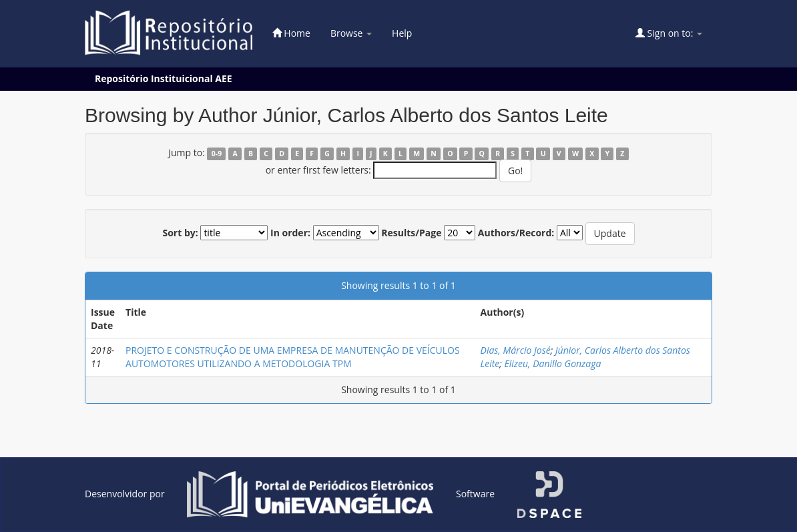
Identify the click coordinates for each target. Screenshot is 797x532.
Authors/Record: (516, 233)
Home (291, 33)
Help (402, 33)
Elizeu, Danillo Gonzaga (553, 363)
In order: (290, 233)
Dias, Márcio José (516, 350)
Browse (351, 33)
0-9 (217, 154)
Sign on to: (669, 33)
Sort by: (180, 233)
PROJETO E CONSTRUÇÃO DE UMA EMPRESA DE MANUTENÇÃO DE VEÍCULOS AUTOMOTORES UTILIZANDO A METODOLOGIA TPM (293, 357)
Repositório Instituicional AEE (164, 78)
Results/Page (411, 233)
